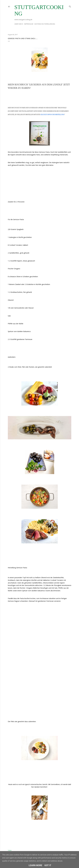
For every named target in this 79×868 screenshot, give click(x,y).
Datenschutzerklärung (45, 24)
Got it (48, 865)
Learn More (35, 865)
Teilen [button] (10, 850)
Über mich (19, 24)
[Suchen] (70, 6)
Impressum (29, 24)
